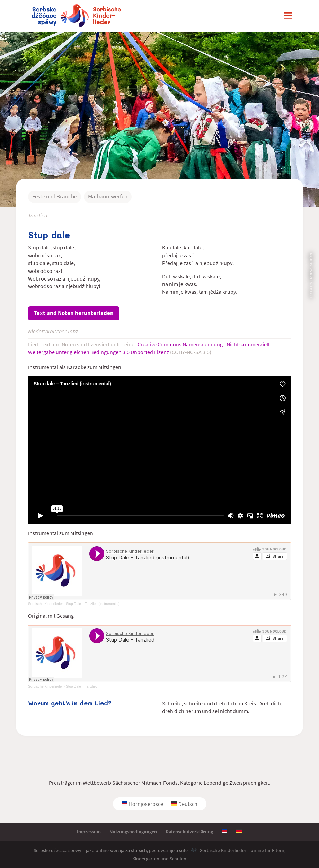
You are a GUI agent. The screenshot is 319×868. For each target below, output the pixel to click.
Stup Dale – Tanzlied (82, 686)
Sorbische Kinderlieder (46, 604)
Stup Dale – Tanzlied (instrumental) (93, 604)
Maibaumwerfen (108, 196)
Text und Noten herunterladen (74, 313)
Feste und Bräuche (55, 196)
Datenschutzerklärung (189, 832)
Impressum (89, 832)
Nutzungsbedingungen (133, 832)
